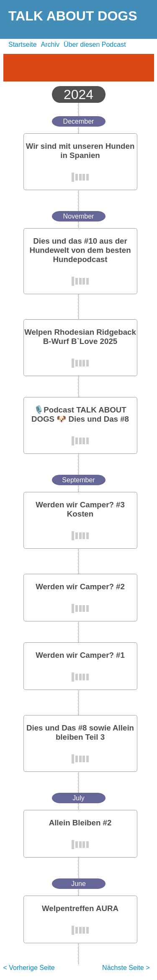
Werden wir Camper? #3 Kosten (80, 509)
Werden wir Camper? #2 (80, 587)
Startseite (23, 45)
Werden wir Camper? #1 (80, 655)
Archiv (50, 45)
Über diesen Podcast (95, 45)
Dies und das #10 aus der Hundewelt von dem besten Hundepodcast (80, 250)
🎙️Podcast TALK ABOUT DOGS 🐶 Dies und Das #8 (80, 414)
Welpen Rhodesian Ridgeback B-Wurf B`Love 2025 (80, 337)
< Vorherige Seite (29, 968)
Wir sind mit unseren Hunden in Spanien (80, 151)
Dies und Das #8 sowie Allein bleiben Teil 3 (80, 732)
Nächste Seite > (126, 968)
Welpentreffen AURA (80, 908)
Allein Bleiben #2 (80, 823)
